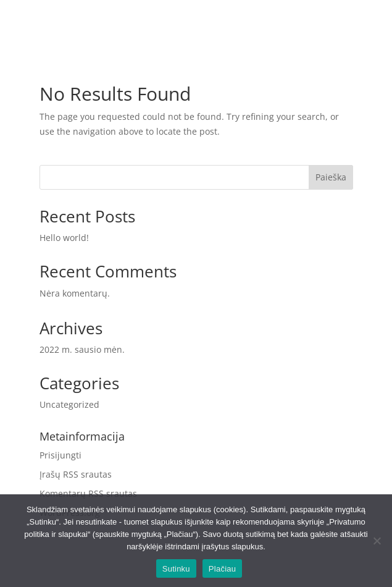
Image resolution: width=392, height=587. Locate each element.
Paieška (331, 177)
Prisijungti (60, 455)
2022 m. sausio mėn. (82, 349)
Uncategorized (69, 404)
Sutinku (176, 569)
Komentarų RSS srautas (88, 493)
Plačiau (222, 569)
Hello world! (64, 238)
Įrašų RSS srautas (76, 474)
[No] (377, 541)
